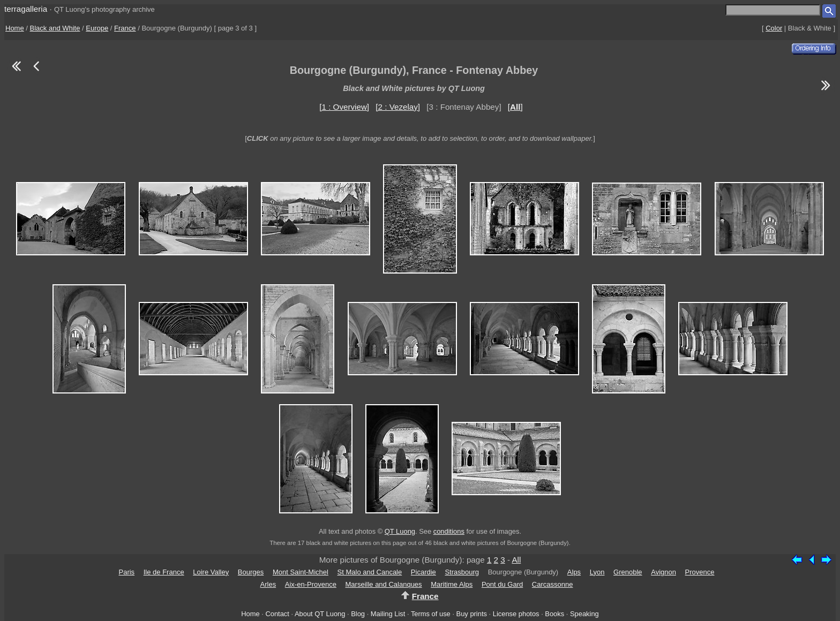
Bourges (251, 572)
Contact (277, 614)
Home (15, 28)
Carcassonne (553, 584)
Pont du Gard (502, 584)
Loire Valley (211, 572)
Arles (268, 584)
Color (774, 28)
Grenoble (628, 572)
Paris (126, 572)
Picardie (423, 572)
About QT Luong (320, 614)
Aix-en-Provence (311, 584)
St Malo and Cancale (370, 572)
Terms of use (431, 614)
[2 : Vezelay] (398, 107)
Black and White (55, 28)
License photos (516, 614)
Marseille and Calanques (384, 584)
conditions (449, 531)
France (125, 28)
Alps (574, 572)
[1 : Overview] (344, 107)
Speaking (584, 614)
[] (515, 107)
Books (554, 614)
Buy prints (472, 614)
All (516, 560)
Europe (97, 28)
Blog (358, 614)
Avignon (663, 572)
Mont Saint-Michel (301, 572)
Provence (700, 572)
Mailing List (388, 614)
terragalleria (26, 9)
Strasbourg (462, 572)
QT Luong (400, 531)
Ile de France (164, 572)
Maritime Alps (452, 584)
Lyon (597, 572)
